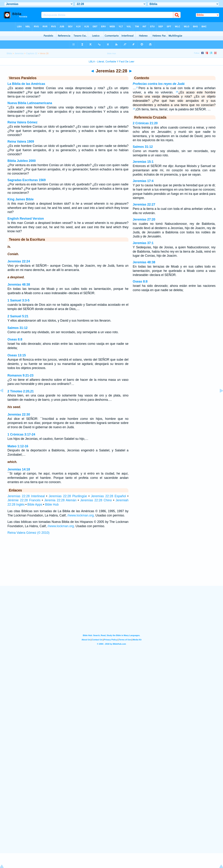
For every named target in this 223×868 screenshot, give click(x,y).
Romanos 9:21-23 (20, 375)
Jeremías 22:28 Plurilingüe (68, 496)
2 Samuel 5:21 (18, 316)
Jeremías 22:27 (144, 204)
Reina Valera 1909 (21, 142)
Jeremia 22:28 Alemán (60, 500)
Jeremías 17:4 (143, 181)
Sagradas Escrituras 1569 (27, 180)
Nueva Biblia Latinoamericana (30, 103)
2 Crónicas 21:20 (145, 123)
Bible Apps (35, 505)
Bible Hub (52, 505)
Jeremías (19, 53)
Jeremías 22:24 (19, 261)
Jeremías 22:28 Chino (96, 500)
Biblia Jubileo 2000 (22, 161)
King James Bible (21, 199)
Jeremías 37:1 (143, 243)
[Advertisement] (111, 564)
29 (134, 109)
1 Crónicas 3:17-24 (21, 434)
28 (177, 92)
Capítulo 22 (32, 53)
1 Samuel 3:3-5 (18, 300)
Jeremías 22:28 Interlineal (26, 496)
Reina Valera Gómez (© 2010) (28, 533)
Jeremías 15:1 (143, 162)
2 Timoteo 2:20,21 (21, 391)
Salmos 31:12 (17, 328)
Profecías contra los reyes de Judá (159, 84)
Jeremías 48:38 (19, 285)
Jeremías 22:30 (19, 414)
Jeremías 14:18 (19, 469)
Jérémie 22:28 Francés (24, 500)
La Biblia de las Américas (26, 84)
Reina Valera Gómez (22, 122)
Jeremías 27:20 (144, 219)
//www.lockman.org (81, 515)
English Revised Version (26, 219)
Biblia (9, 53)
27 (137, 88)
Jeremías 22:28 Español (108, 496)
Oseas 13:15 (17, 355)
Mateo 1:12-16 (18, 446)
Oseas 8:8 (15, 339)
